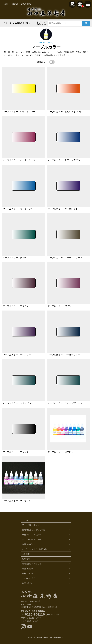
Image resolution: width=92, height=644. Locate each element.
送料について (28, 573)
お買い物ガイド (29, 544)
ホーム (25, 520)
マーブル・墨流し (46, 43)
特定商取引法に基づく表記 (34, 530)
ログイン (16, 4)
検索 (86, 23)
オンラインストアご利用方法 (34, 549)
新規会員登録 (26, 4)
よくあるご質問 (29, 578)
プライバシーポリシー (32, 525)
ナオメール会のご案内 (32, 540)
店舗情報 (26, 559)
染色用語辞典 (28, 569)
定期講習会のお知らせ (32, 564)
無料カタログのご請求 (32, 535)
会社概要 (26, 554)
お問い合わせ (28, 583)
